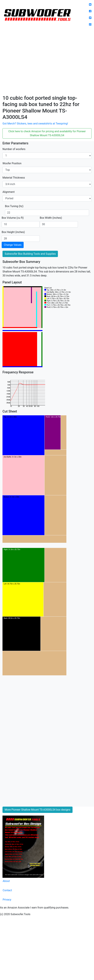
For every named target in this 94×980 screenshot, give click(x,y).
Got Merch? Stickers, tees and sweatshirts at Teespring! (35, 124)
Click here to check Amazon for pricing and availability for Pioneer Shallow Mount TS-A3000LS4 (47, 133)
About (6, 881)
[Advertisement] (31, 62)
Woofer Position (12, 163)
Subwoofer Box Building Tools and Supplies (30, 254)
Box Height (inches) (13, 232)
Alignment (9, 192)
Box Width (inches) (51, 218)
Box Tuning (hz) (14, 206)
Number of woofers (14, 149)
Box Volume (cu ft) (13, 218)
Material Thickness (14, 178)
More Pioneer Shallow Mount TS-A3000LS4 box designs (38, 810)
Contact (7, 890)
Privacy (7, 900)
